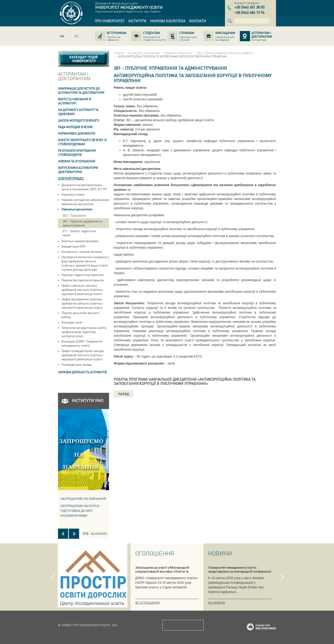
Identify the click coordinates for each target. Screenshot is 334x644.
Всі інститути (99, 533)
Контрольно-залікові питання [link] (82, 252)
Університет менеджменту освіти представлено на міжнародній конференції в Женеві (240, 571)
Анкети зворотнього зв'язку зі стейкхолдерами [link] (82, 142)
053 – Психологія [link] (74, 215)
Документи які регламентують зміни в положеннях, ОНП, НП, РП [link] (84, 187)
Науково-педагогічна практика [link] (82, 275)
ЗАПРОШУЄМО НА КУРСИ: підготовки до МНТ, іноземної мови (80, 511)
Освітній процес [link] (71, 178)
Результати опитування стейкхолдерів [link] (77, 153)
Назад (124, 394)
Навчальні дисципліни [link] (77, 209)
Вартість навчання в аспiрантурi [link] (75, 101)
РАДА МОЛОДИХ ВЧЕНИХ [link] (75, 127)
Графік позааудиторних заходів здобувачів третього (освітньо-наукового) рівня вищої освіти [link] (83, 355)
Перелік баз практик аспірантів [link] (83, 280)
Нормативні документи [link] (77, 133)
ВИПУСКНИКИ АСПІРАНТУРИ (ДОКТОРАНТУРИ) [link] (78, 170)
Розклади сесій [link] (72, 322)
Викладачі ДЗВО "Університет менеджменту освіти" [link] (82, 343)
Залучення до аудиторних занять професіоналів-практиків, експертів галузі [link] (84, 332)
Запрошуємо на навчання (83, 498)
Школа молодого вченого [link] (79, 120)
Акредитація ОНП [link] (73, 246)
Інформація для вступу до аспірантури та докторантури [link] (81, 90)
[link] (110, 21)
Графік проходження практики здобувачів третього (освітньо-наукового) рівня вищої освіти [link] (83, 303)
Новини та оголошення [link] (77, 161)
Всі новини (217, 603)
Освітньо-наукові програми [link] (80, 241)
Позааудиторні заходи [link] (77, 364)
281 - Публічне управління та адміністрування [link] (82, 223)
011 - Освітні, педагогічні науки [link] (79, 233)
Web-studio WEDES (267, 628)
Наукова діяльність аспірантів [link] (82, 372)
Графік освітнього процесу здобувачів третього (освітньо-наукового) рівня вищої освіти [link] (83, 290)
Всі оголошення (148, 603)
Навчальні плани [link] (73, 194)
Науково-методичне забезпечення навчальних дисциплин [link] (85, 202)
